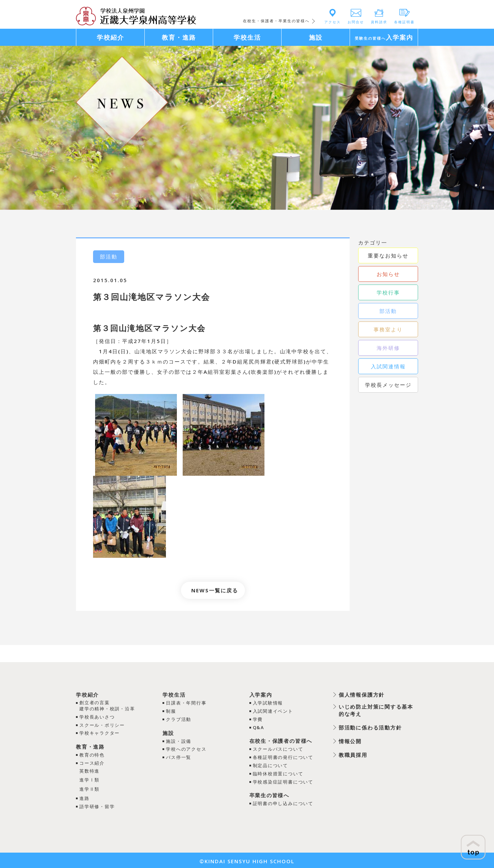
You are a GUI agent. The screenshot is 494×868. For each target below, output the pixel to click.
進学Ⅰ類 (90, 779)
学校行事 (388, 292)
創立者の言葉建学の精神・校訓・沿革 (108, 706)
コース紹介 (92, 762)
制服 (171, 711)
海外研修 (388, 348)
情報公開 (350, 741)
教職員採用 (353, 755)
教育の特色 (92, 754)
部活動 (388, 311)
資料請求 (379, 22)
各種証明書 (404, 22)
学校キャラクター (100, 733)
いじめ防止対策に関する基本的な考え (376, 710)
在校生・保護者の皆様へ (281, 740)
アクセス (333, 22)
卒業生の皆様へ (269, 793)
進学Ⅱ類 (90, 788)
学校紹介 (88, 695)
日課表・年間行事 (186, 703)
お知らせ (388, 274)
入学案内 (260, 695)
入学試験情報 (268, 703)
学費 (257, 719)
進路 (84, 797)
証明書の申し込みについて (283, 802)
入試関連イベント (273, 711)
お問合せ (356, 22)
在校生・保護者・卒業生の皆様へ (276, 21)
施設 (168, 732)
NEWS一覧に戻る (215, 590)
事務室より (388, 329)
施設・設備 (178, 740)
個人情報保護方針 (361, 695)
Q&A (258, 727)
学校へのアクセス (186, 748)
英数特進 (90, 770)
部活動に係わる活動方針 (370, 727)
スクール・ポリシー (102, 725)
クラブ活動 (178, 719)
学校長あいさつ (97, 717)
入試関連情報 (388, 366)
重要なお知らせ (388, 255)
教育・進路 (90, 746)
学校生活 (174, 695)
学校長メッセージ (388, 385)
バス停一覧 (178, 756)
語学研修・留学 (97, 805)
